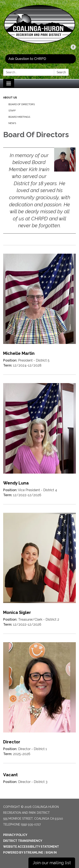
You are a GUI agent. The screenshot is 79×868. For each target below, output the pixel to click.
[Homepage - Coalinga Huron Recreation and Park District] (39, 24)
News (12, 123)
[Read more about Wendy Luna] (39, 439)
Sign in (51, 852)
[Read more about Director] (39, 698)
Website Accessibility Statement (31, 847)
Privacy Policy (15, 835)
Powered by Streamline (23, 852)
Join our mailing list (52, 863)
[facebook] (73, 48)
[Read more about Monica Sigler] (39, 569)
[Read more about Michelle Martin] (39, 310)
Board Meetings (19, 117)
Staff (12, 111)
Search (61, 72)
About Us (10, 98)
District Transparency (23, 841)
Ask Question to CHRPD (27, 59)
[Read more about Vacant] (39, 777)
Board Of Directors (22, 104)
